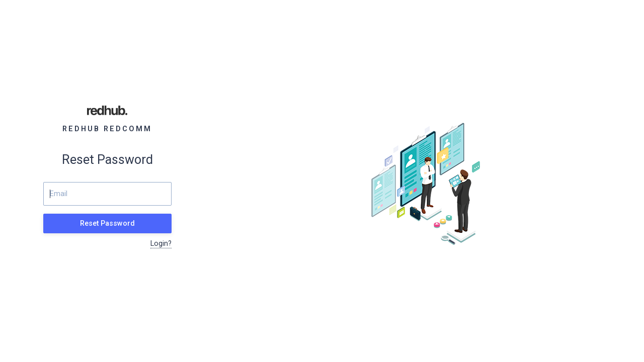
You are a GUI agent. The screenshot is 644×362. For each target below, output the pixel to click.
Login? (161, 244)
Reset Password (107, 223)
